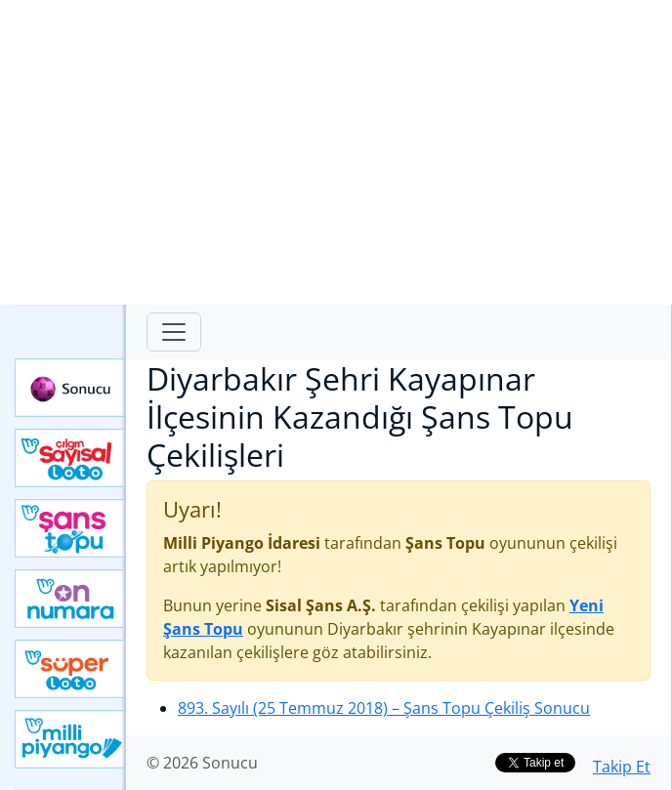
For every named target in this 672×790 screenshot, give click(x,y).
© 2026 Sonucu (202, 763)
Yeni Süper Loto (70, 669)
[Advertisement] (336, 152)
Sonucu (70, 388)
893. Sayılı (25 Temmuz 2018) (384, 708)
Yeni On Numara (70, 599)
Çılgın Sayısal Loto (70, 458)
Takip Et (622, 767)
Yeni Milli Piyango (70, 739)
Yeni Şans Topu (70, 528)
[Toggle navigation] (174, 332)
